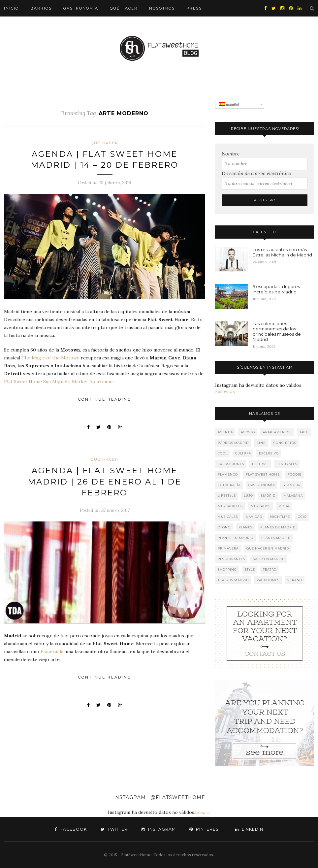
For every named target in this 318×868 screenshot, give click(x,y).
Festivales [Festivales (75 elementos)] (287, 464)
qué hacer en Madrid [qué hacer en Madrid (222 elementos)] (268, 548)
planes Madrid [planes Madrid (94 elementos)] (276, 538)
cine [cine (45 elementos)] (261, 443)
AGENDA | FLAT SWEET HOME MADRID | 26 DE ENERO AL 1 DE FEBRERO (105, 482)
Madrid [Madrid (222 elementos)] (268, 496)
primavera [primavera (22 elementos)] (228, 548)
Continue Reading (105, 401)
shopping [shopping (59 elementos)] (227, 569)
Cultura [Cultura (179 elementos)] (243, 453)
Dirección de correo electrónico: (257, 173)
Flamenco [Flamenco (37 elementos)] (228, 474)
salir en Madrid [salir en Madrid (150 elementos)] (269, 559)
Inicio (11, 8)
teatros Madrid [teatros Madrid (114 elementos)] (233, 580)
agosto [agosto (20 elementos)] (248, 432)
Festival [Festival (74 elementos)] (260, 464)
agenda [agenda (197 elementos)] (225, 432)
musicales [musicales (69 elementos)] (228, 517)
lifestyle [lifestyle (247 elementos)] (227, 496)
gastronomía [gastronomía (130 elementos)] (262, 485)
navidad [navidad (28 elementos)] (254, 517)
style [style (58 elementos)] (250, 569)
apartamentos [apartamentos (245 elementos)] (277, 432)
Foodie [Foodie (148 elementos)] (295, 474)
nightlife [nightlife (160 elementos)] (280, 517)
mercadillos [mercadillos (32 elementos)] (230, 506)
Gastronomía (81, 8)
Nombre (231, 154)
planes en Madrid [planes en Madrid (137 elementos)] (236, 538)
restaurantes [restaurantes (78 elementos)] (231, 559)
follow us (203, 813)
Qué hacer (124, 8)
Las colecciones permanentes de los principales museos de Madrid (277, 331)
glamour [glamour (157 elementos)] (292, 485)
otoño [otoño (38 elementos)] (224, 527)
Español (229, 104)
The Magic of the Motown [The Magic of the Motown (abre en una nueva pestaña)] (51, 358)
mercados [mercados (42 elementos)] (261, 506)
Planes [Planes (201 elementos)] (245, 527)
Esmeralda (52, 652)
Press (194, 8)
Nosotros (162, 8)
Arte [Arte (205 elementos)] (304, 432)
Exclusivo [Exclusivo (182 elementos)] (269, 453)
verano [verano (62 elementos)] (295, 580)
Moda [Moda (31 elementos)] (284, 506)
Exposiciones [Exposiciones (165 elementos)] (231, 464)
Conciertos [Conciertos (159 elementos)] (285, 443)
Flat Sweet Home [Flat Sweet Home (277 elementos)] (263, 474)
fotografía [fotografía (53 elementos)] (229, 485)
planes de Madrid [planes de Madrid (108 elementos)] (278, 527)
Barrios (41, 8)
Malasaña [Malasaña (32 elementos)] (293, 496)
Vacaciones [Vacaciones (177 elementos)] (268, 580)
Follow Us (225, 392)
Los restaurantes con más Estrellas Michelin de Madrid (282, 252)
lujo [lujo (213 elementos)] (248, 496)
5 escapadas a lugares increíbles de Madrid (276, 289)
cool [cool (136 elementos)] (223, 453)
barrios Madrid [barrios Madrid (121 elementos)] (233, 443)
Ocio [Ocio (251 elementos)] (302, 517)
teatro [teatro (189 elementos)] (270, 569)
